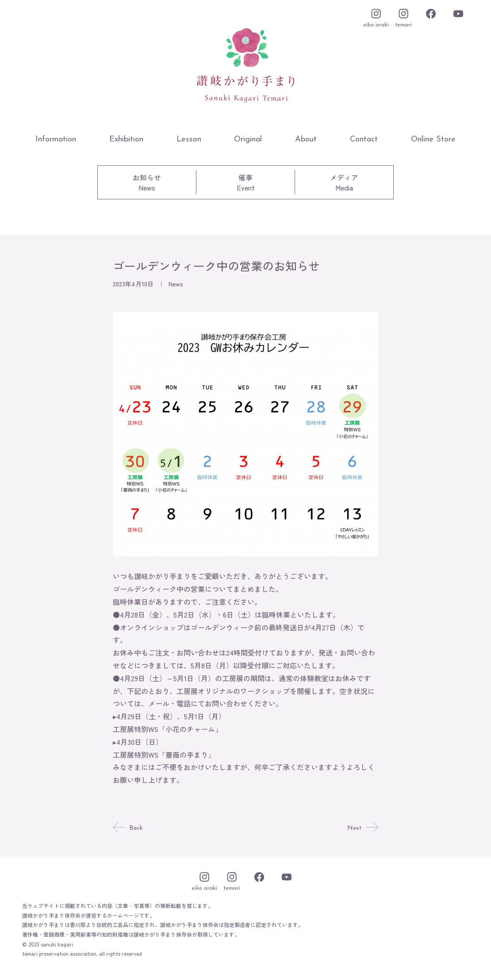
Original (248, 139)
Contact (364, 139)
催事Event (246, 182)
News (176, 284)
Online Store (433, 139)
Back (129, 828)
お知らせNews (147, 182)
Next (362, 828)
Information (56, 139)
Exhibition (126, 139)
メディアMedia (344, 182)
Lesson (189, 139)
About (306, 139)
